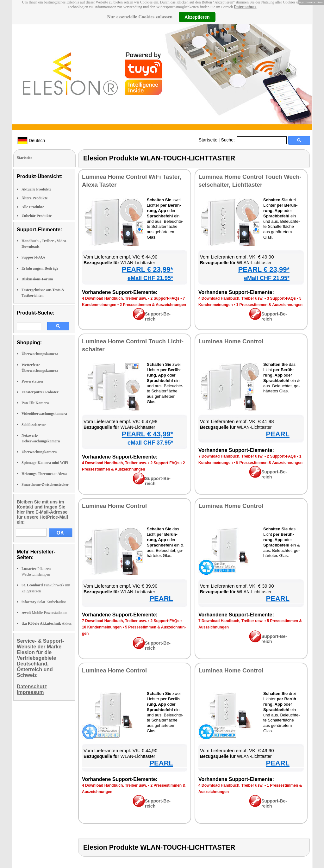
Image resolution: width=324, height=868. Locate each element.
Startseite (208, 140)
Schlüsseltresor (34, 425)
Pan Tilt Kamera (35, 403)
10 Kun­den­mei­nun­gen (102, 627)
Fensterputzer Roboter (40, 392)
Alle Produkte (33, 207)
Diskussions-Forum (37, 279)
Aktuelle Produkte (36, 189)
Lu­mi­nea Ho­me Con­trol (231, 341)
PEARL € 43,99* (147, 434)
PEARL (278, 434)
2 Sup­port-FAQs (165, 298)
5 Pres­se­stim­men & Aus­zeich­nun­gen (270, 463)
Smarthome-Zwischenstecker (45, 484)
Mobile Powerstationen (44, 613)
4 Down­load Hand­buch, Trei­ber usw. (115, 298)
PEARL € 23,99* (147, 269)
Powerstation (32, 381)
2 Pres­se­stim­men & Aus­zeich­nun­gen (153, 305)
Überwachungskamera (40, 354)
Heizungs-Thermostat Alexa (44, 474)
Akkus (47, 623)
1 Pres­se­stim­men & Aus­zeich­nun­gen (270, 305)
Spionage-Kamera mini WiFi (45, 463)
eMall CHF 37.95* (150, 443)
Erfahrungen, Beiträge (40, 268)
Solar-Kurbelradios (44, 602)
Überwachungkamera (39, 452)
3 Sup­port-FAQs (281, 298)
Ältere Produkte (35, 198)
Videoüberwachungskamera (44, 414)
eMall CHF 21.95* (150, 278)
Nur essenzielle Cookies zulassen (140, 17)
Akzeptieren (197, 17)
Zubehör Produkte (37, 216)
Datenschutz (245, 7)
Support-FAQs (33, 257)
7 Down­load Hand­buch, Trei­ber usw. (231, 456)
